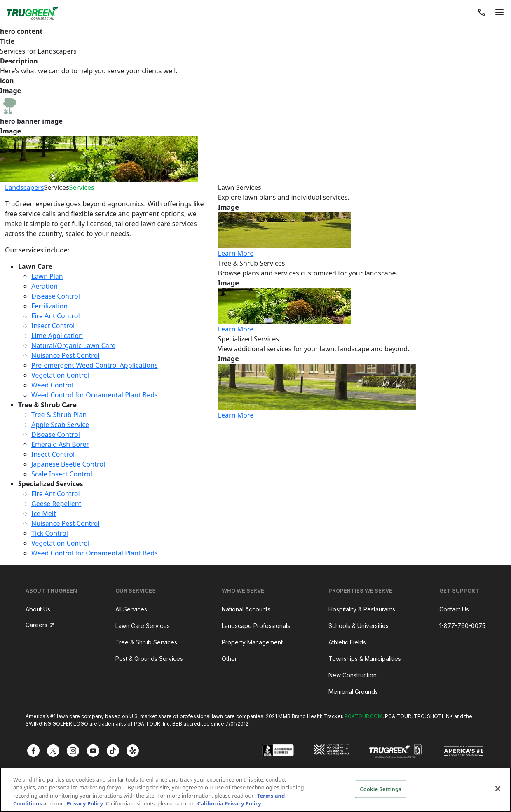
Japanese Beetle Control (68, 464)
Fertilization (49, 306)
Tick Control (50, 533)
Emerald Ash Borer (60, 444)
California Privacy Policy (229, 803)
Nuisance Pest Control (65, 355)
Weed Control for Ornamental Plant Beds (95, 395)
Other (229, 659)
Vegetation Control (60, 375)
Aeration (45, 286)
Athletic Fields (347, 642)
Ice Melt (44, 513)
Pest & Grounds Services (149, 659)
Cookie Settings (380, 789)
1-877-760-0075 (462, 626)
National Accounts (246, 609)
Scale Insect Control (62, 474)
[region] (255, 790)
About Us (38, 609)
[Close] (498, 789)
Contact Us (454, 609)
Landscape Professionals (256, 626)
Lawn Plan (47, 276)
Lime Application (57, 336)
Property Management (252, 642)
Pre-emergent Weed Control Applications (95, 365)
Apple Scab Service (60, 425)
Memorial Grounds (353, 692)
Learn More (236, 253)
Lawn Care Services (143, 626)
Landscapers (25, 187)
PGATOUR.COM (363, 716)
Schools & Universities (359, 626)
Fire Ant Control (56, 316)
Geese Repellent (56, 504)
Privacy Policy (85, 803)
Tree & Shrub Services (146, 642)
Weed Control (52, 385)
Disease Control (56, 296)
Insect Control (53, 326)
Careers (36, 625)
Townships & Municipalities (365, 659)
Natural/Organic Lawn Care (73, 345)
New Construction (353, 675)
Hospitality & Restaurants (362, 609)
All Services (131, 609)
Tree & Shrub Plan (59, 415)
